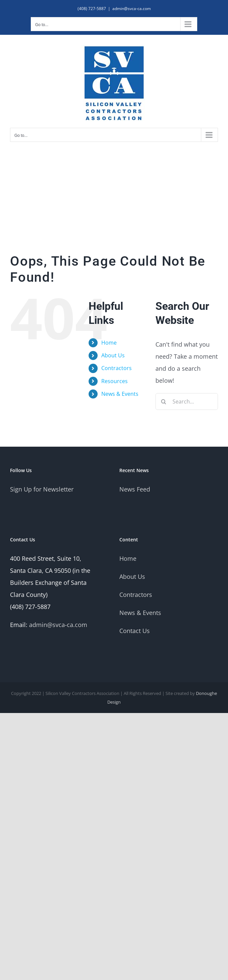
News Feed (135, 489)
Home (109, 343)
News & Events (120, 394)
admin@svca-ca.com (132, 9)
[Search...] (187, 402)
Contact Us (135, 631)
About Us (113, 355)
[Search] (164, 402)
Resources (115, 381)
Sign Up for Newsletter (42, 489)
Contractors (117, 368)
